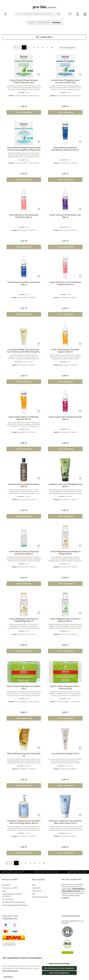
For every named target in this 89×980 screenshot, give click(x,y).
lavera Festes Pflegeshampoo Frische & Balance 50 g (24, 81)
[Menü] (5, 14)
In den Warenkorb (24, 112)
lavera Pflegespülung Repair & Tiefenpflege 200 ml (24, 620)
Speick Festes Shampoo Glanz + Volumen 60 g (65, 687)
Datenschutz (37, 891)
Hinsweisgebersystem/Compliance (15, 905)
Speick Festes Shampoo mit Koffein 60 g (24, 687)
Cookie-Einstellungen (40, 897)
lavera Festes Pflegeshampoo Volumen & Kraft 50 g (65, 81)
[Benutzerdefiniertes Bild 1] (6, 925)
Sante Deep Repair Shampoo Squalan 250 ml (65, 351)
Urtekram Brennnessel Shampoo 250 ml (24, 485)
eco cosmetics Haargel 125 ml (65, 754)
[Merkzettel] (70, 14)
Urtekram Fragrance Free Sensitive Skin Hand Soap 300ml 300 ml (24, 822)
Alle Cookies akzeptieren (59, 973)
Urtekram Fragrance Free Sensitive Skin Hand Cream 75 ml (65, 822)
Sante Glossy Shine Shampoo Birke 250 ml (65, 418)
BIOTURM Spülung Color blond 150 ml (24, 755)
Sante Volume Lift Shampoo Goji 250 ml (65, 216)
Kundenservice (8, 899)
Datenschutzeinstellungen (59, 963)
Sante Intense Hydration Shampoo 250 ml (24, 283)
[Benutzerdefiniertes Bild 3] (10, 931)
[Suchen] (59, 14)
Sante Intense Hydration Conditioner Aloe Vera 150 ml (65, 149)
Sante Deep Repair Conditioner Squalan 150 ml (24, 418)
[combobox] (35, 14)
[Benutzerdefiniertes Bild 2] (14, 925)
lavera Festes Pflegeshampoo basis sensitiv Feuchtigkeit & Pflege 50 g (24, 149)
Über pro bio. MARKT (10, 888)
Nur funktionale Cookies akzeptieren (59, 968)
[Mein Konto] (78, 14)
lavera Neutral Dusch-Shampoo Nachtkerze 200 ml (24, 553)
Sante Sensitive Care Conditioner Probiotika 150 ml (65, 283)
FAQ (34, 894)
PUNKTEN (65, 898)
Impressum (36, 888)
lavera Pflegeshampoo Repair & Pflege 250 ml (65, 553)
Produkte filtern (45, 37)
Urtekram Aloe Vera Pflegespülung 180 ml (65, 485)
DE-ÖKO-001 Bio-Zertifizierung (14, 902)
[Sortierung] (68, 48)
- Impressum (8, 977)
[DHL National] (14, 938)
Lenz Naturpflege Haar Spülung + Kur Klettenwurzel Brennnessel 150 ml (24, 351)
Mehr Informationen (10, 971)
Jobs (4, 891)
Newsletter (6, 885)
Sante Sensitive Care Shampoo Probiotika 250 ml (24, 216)
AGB (34, 885)
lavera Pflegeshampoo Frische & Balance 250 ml (65, 620)
